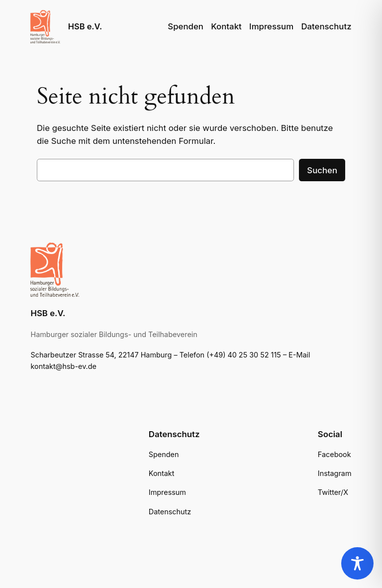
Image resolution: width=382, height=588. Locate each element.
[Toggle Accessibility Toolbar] (357, 563)
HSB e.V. (85, 26)
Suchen (322, 170)
